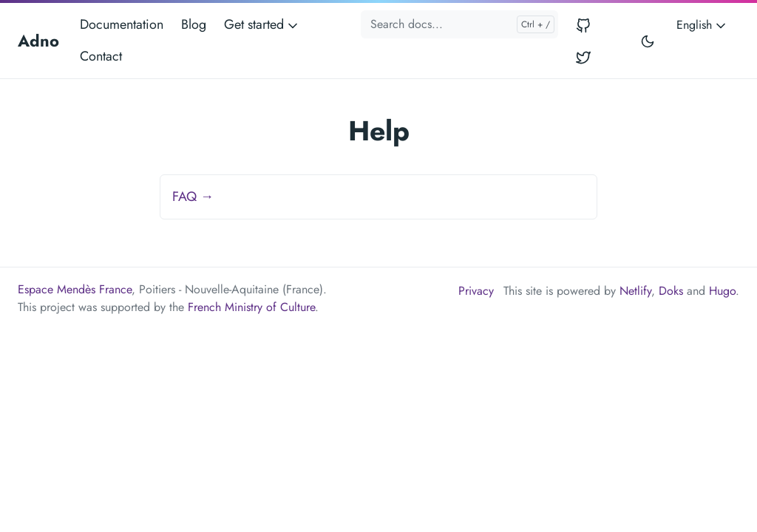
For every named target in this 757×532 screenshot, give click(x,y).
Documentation (122, 24)
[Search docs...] (459, 24)
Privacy (476, 291)
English (702, 25)
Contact (101, 56)
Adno (38, 41)
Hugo (722, 291)
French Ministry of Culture (251, 307)
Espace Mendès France (75, 289)
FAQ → (193, 197)
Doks (671, 291)
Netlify (635, 291)
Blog (194, 24)
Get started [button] (262, 24)
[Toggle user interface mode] (648, 41)
